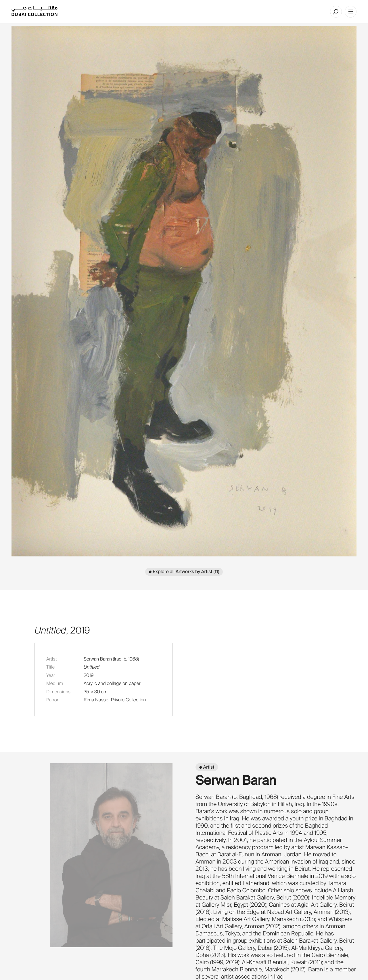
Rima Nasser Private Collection (115, 700)
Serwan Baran (98, 659)
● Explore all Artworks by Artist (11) (184, 572)
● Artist (207, 767)
